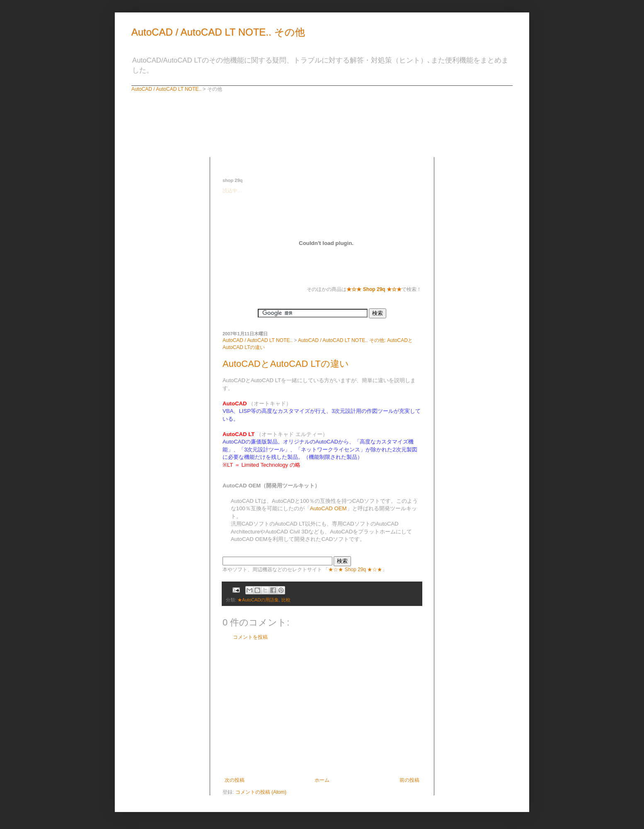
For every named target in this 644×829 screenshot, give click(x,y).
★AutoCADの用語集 (258, 600)
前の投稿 (409, 780)
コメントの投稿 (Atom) (261, 792)
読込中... (232, 191)
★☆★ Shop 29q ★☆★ (355, 570)
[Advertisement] (320, 160)
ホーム (322, 780)
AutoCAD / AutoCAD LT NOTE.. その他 (218, 32)
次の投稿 (235, 780)
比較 (286, 600)
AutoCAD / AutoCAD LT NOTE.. (166, 89)
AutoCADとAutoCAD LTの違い (286, 364)
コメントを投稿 (250, 637)
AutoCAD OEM (328, 508)
